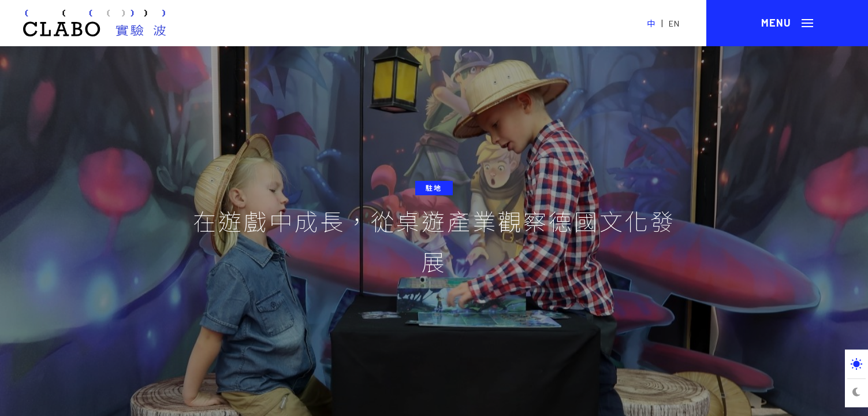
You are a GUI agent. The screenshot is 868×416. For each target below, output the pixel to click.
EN (674, 23)
